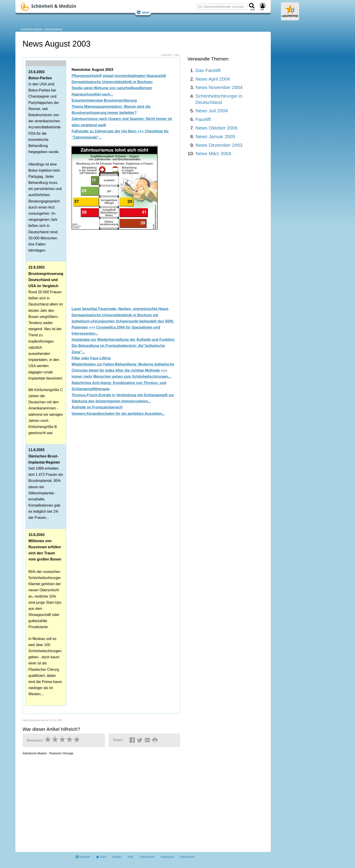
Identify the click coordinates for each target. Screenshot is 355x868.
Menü (143, 12)
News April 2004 (213, 79)
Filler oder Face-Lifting (91, 358)
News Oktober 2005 (217, 128)
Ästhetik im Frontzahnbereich (97, 407)
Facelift (203, 119)
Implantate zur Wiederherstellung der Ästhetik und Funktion (123, 340)
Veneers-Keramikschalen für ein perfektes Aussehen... (118, 414)
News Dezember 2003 (219, 145)
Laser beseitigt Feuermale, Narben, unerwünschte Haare (120, 309)
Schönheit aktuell (31, 29)
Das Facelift (208, 70)
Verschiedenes (53, 29)
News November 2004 (219, 87)
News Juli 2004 (212, 111)
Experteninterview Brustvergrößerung (104, 100)
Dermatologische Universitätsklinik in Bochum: (112, 82)
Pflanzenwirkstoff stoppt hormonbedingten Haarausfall (119, 76)
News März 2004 (213, 153)
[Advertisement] (124, 267)
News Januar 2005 (215, 136)
